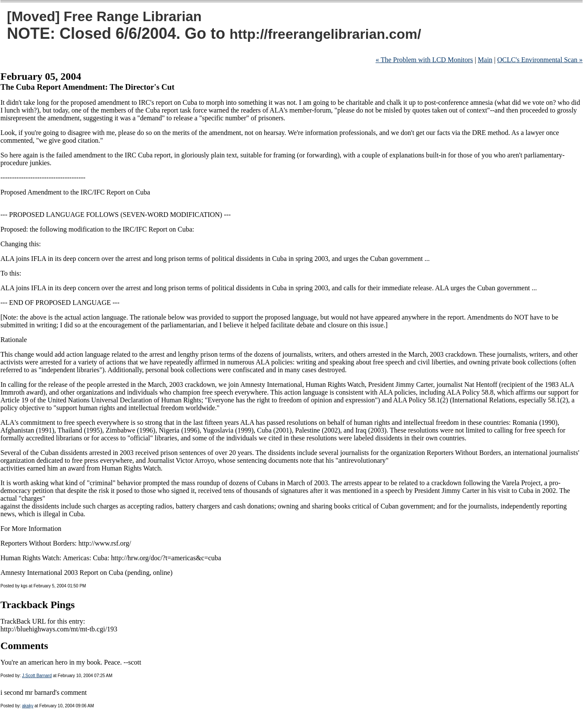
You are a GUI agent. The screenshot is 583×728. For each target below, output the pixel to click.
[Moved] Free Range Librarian (104, 16)
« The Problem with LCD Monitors (424, 60)
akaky (28, 706)
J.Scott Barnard (37, 676)
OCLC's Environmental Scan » (540, 60)
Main (485, 60)
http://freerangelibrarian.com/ (325, 34)
